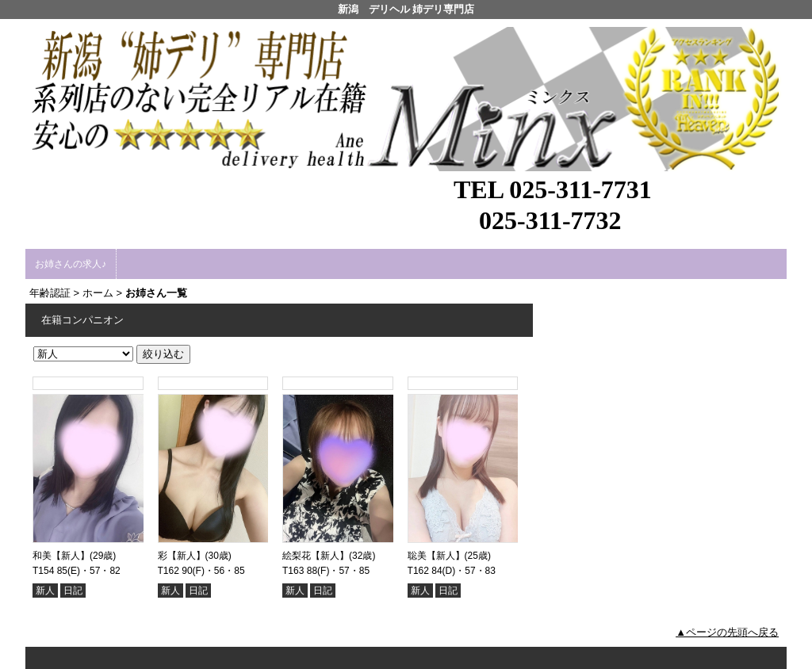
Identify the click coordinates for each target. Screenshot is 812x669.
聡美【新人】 (436, 556)
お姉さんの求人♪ (71, 264)
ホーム (98, 293)
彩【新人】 (182, 556)
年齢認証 (50, 293)
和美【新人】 (61, 556)
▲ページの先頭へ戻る (727, 632)
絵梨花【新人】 (316, 556)
